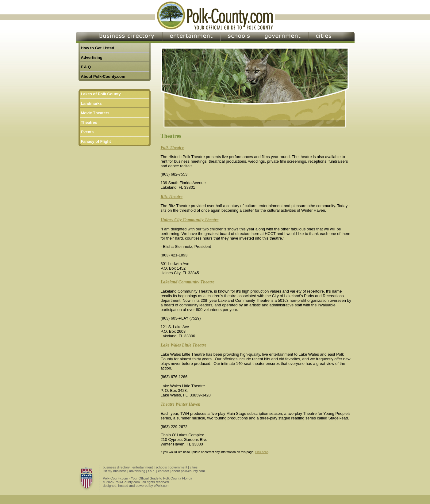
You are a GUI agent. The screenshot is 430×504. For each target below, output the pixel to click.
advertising (137, 471)
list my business (115, 471)
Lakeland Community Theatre (188, 282)
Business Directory (119, 38)
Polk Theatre (172, 147)
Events (87, 132)
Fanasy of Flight (96, 141)
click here (261, 452)
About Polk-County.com (103, 76)
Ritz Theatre (172, 196)
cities (194, 467)
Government (283, 38)
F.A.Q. (86, 67)
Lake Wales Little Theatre (184, 345)
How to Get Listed (98, 48)
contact (163, 471)
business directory (116, 467)
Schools (239, 38)
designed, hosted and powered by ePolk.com (136, 486)
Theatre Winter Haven (181, 404)
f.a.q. (152, 471)
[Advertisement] (117, 191)
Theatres (89, 122)
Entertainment (191, 38)
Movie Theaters (95, 113)
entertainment (143, 467)
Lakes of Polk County (101, 94)
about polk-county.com (188, 471)
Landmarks (91, 103)
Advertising (92, 57)
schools (161, 467)
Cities (331, 38)
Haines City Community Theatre (190, 220)
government (178, 467)
